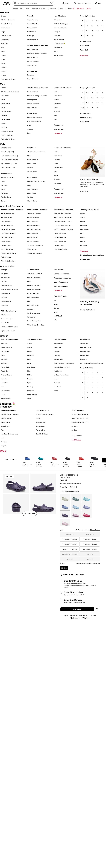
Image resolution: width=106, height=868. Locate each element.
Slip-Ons (4, 127)
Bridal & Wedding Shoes (62, 24)
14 (87, 108)
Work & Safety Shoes (8, 79)
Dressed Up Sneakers (35, 117)
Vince (56, 391)
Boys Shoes (32, 177)
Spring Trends (58, 55)
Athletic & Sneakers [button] (38, 9)
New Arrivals (58, 47)
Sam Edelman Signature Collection (92, 363)
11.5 (82, 36)
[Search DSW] (34, 3)
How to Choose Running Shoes (92, 255)
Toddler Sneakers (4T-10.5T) (63, 221)
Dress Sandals (32, 28)
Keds (29, 359)
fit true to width (94, 564)
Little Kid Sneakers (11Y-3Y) (63, 225)
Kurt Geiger (58, 371)
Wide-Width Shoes (7, 135)
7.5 (92, 26)
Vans (29, 399)
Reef (55, 119)
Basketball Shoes (33, 217)
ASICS (83, 217)
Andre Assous (58, 343)
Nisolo (56, 379)
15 (92, 108)
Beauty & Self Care (34, 278)
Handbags (31, 75)
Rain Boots (5, 193)
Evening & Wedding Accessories (90, 303)
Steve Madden (6, 391)
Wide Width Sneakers (8, 261)
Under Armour (32, 395)
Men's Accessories (61, 282)
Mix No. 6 (84, 359)
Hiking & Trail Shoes (8, 229)
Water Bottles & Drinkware (36, 325)
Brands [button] (61, 9)
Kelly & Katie (85, 355)
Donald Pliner (58, 359)
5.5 (97, 21)
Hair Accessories (33, 297)
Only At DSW (85, 339)
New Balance (58, 168)
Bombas (57, 308)
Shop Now (84, 191)
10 (92, 31)
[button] (97, 609)
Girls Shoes (32, 148)
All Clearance (77, 436)
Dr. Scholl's (5, 363)
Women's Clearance (8, 410)
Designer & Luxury (34, 285)
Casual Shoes (5, 28)
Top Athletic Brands (35, 339)
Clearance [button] (81, 9)
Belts (29, 281)
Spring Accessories (61, 274)
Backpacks (5, 274)
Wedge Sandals (33, 40)
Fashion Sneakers (7, 225)
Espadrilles (5, 43)
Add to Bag (77, 609)
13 (92, 36)
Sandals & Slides (42, 434)
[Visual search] (51, 3)
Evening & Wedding (34, 289)
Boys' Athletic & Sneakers (63, 217)
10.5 (97, 31)
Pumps (3, 63)
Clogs (3, 32)
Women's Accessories (62, 278)
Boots (3, 100)
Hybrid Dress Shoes (34, 121)
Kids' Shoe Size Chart (8, 168)
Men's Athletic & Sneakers (37, 210)
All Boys (74, 426)
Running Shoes (32, 57)
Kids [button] (27, 9)
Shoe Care (31, 309)
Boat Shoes (5, 96)
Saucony (30, 387)
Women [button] (15, 9)
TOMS (3, 395)
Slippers (4, 71)
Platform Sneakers (7, 237)
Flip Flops (31, 36)
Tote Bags (4, 305)
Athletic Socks (6, 315)
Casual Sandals (33, 20)
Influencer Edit (59, 40)
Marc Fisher (5, 379)
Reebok (83, 241)
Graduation (58, 36)
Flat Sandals (32, 32)
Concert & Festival (60, 28)
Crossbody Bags (6, 285)
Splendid (57, 383)
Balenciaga (58, 347)
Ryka (29, 383)
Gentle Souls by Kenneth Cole (64, 363)
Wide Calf (84, 50)
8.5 (102, 26)
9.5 (87, 31)
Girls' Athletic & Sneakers (63, 214)
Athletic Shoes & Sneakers (38, 45)
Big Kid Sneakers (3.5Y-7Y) (63, 229)
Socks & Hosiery (33, 79)
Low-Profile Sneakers (8, 233)
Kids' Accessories (61, 286)
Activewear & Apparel (35, 274)
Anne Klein (5, 343)
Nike (55, 115)
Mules (3, 59)
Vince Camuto (6, 399)
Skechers (57, 179)
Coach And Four (86, 347)
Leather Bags (5, 293)
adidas (56, 92)
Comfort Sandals (33, 24)
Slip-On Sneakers (33, 61)
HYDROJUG (58, 316)
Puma (56, 175)
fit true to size (95, 530)
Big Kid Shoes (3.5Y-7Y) (9, 164)
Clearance (84, 56)
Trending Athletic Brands (90, 210)
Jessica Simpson (7, 375)
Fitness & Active (33, 293)
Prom (56, 51)
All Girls (74, 430)
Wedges (3, 75)
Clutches (4, 281)
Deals (89, 9)
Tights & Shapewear (8, 331)
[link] (27, 462)
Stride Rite (57, 183)
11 (102, 31)
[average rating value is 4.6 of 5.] (66, 487)
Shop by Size (6, 148)
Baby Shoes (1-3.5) (7, 152)
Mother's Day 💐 (59, 43)
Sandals (4, 67)
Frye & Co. (4, 371)
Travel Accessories (34, 321)
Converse (57, 160)
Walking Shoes (32, 65)
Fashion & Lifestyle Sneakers (37, 53)
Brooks (56, 100)
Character (4, 185)
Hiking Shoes (5, 119)
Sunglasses (31, 317)
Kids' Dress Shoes (89, 180)
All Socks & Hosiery (8, 311)
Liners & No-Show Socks (9, 327)
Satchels (4, 297)
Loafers (3, 55)
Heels (3, 51)
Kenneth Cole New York (62, 367)
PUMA (82, 237)
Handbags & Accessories (9, 434)
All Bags (4, 270)
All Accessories (33, 270)
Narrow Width (86, 42)
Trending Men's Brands (63, 88)
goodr (56, 312)
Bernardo (57, 351)
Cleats (3, 189)
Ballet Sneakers (6, 217)
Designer (57, 32)
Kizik (29, 363)
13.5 (82, 108)
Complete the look (87, 310)
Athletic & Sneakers (8, 20)
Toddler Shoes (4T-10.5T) (9, 156)
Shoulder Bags (6, 301)
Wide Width (85, 46)
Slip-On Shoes (32, 171)
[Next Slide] (104, 460)
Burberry (57, 355)
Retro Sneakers (6, 241)
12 (87, 36)
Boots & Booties (6, 24)
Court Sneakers (33, 49)
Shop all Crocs (65, 477)
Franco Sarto (5, 367)
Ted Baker (57, 387)
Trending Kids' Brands (62, 148)
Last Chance (76, 440)
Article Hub (58, 20)
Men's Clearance (42, 410)
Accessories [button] (52, 9)
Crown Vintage (85, 351)
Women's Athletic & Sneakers (12, 210)
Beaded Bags (5, 278)
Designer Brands (60, 339)
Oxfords (30, 129)
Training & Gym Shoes (8, 253)
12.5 (97, 103)
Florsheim (57, 111)
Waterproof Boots (7, 131)
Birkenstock (58, 96)
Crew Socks (5, 323)
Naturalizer (5, 383)
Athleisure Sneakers (8, 214)
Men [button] (22, 9)
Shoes (3, 16)
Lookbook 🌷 (70, 9)
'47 (55, 300)
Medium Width (86, 118)
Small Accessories (34, 313)
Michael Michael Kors (61, 375)
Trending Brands (60, 296)
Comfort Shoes (6, 36)
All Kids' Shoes (7, 173)
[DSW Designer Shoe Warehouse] (7, 3)
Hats (29, 301)
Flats (2, 47)
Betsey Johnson (6, 347)
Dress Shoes (5, 40)
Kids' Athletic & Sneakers (64, 210)
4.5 (87, 21)
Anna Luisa (84, 343)
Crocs (56, 107)
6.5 (82, 26)
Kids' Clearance (78, 410)
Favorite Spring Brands (10, 339)
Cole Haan (57, 104)
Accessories (59, 125)
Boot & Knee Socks (7, 319)
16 (97, 108)
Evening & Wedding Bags (9, 289)
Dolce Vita (4, 359)
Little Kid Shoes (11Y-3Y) (9, 160)
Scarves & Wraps (33, 305)
